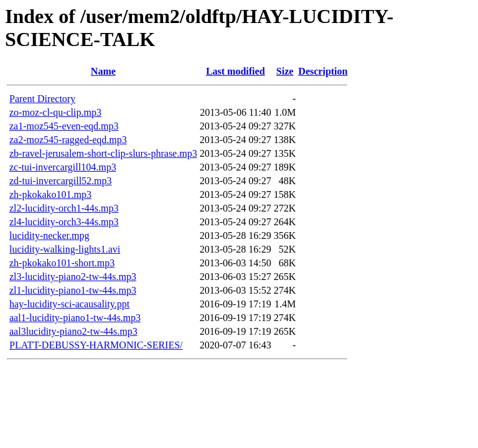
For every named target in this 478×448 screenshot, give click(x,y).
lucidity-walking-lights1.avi (65, 249)
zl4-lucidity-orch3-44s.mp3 (64, 222)
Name (103, 71)
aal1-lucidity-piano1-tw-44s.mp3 (75, 318)
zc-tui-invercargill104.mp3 (63, 167)
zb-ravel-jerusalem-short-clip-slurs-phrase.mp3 (103, 153)
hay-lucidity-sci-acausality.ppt (69, 304)
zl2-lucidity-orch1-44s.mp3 (64, 208)
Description (323, 71)
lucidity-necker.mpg (49, 236)
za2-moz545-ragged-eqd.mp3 (68, 140)
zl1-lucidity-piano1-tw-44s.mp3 (73, 290)
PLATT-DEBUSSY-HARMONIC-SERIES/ (96, 345)
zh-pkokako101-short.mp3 (62, 263)
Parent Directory (42, 99)
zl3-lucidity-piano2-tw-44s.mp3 (73, 277)
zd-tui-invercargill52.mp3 (61, 181)
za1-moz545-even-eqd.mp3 (64, 126)
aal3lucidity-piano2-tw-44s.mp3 (73, 331)
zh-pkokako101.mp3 (50, 194)
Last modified (236, 71)
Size (285, 71)
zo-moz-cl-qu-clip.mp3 (55, 112)
